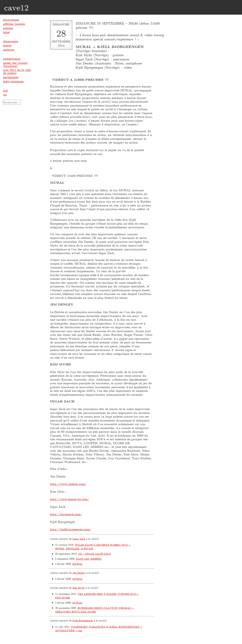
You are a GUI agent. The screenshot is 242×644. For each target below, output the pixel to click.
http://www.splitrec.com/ (68, 484)
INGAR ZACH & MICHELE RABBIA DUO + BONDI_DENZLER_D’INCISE (93, 547)
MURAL (77, 564)
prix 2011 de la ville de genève (17, 71)
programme (11, 20)
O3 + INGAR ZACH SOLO (95, 554)
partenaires (11, 77)
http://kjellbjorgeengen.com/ (71, 529)
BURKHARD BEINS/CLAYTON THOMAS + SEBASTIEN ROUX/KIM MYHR (94, 610)
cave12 (16, 7)
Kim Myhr (78, 588)
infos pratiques (13, 81)
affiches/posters (14, 24)
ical (5, 90)
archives (9, 49)
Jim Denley (79, 573)
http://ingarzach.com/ (66, 514)
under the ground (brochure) (15, 64)
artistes (8, 28)
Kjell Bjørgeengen (83, 620)
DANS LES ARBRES (89, 559)
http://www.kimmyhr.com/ (70, 499)
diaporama (11, 41)
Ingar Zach (79, 539)
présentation (12, 59)
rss (5, 95)
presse (7, 45)
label (6, 32)
